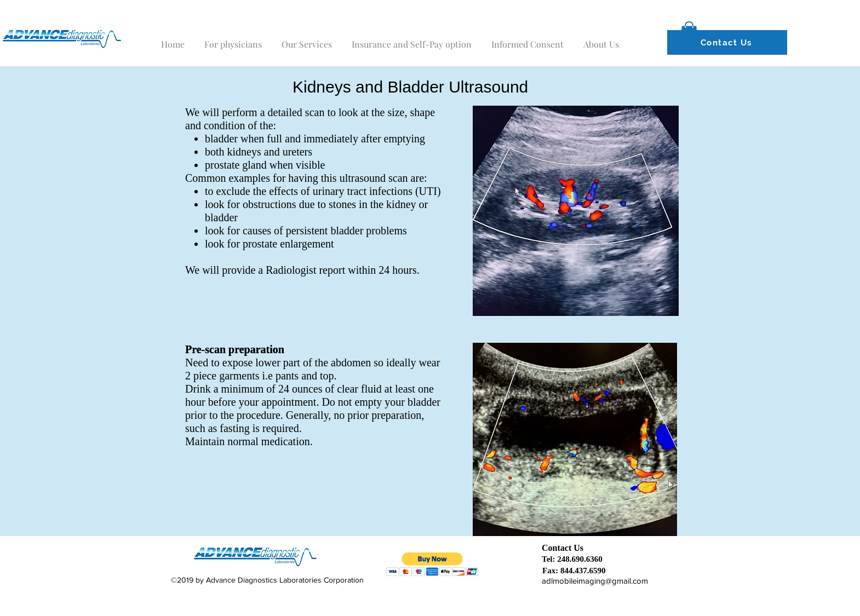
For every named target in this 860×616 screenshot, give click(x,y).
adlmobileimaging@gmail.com (595, 581)
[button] (689, 33)
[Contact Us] (727, 42)
